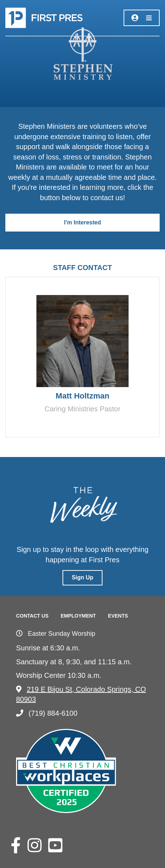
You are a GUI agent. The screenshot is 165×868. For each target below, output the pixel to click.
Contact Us (32, 616)
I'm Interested (82, 222)
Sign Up (82, 577)
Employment (78, 616)
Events (118, 616)
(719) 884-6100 (47, 713)
